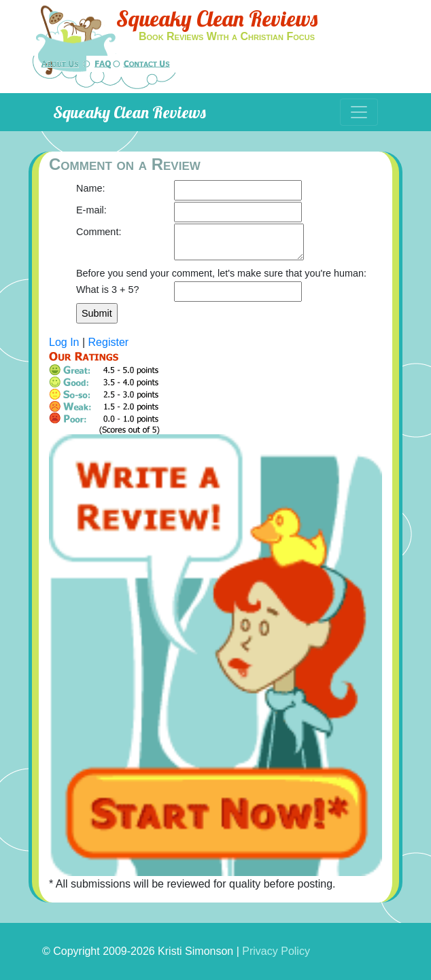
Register (109, 342)
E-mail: (91, 210)
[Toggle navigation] (359, 112)
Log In (64, 342)
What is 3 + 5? (107, 290)
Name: (90, 188)
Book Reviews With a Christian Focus (227, 36)
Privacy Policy (276, 951)
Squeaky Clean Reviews (217, 18)
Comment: (99, 232)
